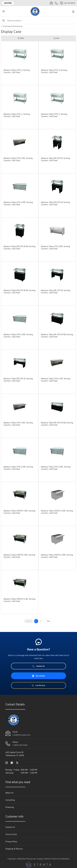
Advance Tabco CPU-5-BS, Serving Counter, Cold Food (18, 424)
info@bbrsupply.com (21, 735)
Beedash (66, 859)
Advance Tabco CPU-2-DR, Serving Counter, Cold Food (18, 203)
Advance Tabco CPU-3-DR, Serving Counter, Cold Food (18, 335)
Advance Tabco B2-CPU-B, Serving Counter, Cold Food (56, 159)
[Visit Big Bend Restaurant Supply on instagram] (7, 762)
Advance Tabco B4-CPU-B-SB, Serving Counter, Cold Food (57, 335)
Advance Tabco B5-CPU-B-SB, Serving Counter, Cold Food (57, 424)
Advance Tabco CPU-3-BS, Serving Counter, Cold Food (56, 247)
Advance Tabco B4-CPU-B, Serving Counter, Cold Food (56, 291)
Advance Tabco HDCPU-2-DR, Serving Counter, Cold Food (57, 512)
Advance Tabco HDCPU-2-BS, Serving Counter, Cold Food (19, 512)
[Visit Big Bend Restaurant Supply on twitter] (17, 762)
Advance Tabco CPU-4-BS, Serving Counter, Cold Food (56, 380)
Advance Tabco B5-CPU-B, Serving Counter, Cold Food (18, 380)
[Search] (39, 20)
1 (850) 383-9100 (20, 745)
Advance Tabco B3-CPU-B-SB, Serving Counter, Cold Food (20, 291)
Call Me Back (68, 3)
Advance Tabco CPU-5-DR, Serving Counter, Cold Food (56, 468)
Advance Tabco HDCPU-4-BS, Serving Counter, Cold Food (19, 600)
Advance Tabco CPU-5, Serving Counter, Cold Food (54, 115)
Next (48, 621)
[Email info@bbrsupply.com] (51, 3)
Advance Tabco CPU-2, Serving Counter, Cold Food (17, 71)
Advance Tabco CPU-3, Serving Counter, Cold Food (54, 71)
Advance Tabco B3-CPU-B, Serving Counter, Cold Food (56, 203)
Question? (8, 3)
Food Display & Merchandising (13, 26)
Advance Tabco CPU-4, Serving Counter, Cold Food (17, 115)
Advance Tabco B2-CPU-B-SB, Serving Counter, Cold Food (20, 247)
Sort (56, 38)
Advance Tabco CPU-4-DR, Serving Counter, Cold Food (18, 468)
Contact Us (39, 666)
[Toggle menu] (4, 11)
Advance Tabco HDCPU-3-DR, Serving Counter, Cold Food (57, 556)
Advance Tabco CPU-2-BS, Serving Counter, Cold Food (18, 159)
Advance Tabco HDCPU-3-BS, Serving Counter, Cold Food (19, 556)
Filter (21, 38)
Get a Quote (38, 676)
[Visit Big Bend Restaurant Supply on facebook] (12, 762)
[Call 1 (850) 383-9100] (56, 3)
